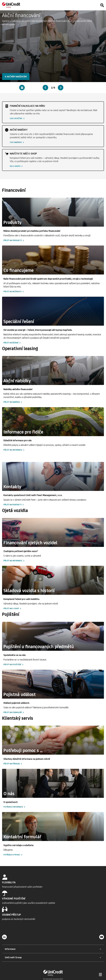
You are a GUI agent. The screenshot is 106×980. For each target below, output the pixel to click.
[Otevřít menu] (100, 974)
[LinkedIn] (4, 937)
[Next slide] (61, 88)
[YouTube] (102, 937)
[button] (16, 77)
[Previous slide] (45, 88)
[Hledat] (102, 5)
